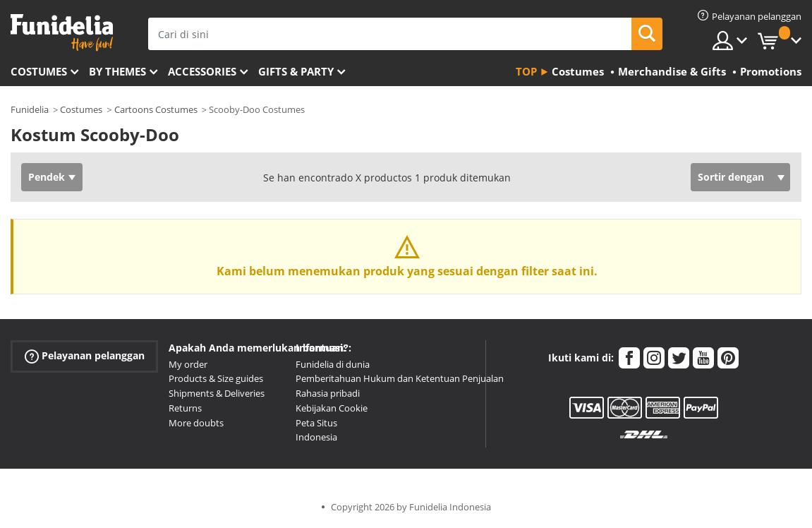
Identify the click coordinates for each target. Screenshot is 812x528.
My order (188, 364)
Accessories (202, 71)
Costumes (39, 71)
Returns (185, 408)
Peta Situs (316, 423)
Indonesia (316, 437)
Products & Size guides (216, 378)
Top (526, 71)
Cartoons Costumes (156, 109)
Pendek (47, 177)
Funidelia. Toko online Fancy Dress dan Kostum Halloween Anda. (62, 33)
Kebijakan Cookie (332, 408)
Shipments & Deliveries (217, 393)
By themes (117, 71)
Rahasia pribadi (328, 393)
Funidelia (30, 109)
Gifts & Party (296, 71)
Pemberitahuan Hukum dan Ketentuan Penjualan (400, 378)
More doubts (196, 423)
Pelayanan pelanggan (85, 355)
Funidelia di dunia (333, 364)
